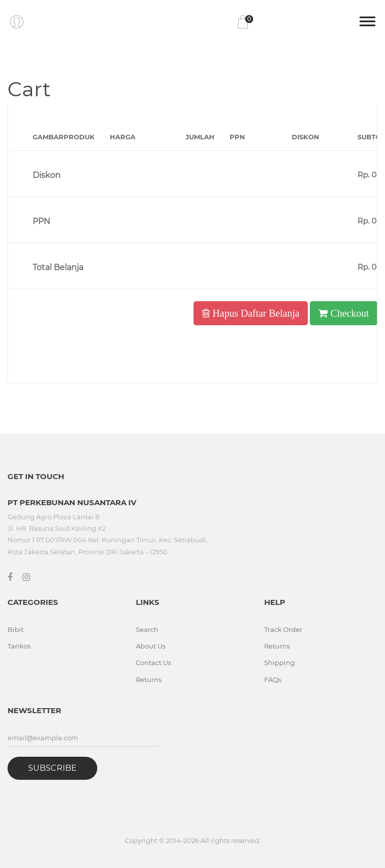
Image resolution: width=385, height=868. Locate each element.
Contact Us (153, 663)
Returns (149, 680)
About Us (151, 646)
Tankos (19, 646)
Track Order (283, 629)
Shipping (279, 663)
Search (147, 629)
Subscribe (52, 768)
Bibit (16, 629)
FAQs (273, 680)
